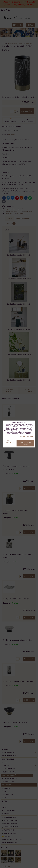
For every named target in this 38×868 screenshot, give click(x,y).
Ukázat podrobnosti (10, 442)
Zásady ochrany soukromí (26, 436)
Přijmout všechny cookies (25, 443)
